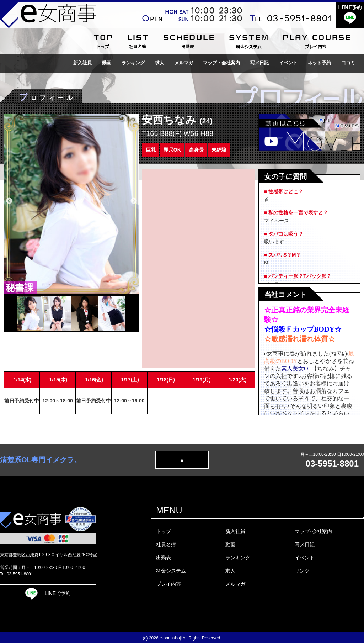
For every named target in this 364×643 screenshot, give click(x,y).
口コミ (348, 63)
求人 (160, 63)
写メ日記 (259, 63)
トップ (164, 531)
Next (134, 201)
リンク (302, 571)
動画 (107, 63)
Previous (9, 201)
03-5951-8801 (332, 463)
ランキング (133, 63)
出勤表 (164, 558)
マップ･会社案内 (313, 531)
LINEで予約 (48, 593)
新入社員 (82, 63)
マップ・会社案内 (221, 63)
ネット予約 (319, 63)
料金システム (171, 571)
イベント (288, 63)
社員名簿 (166, 544)
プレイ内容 (168, 584)
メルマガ (184, 63)
